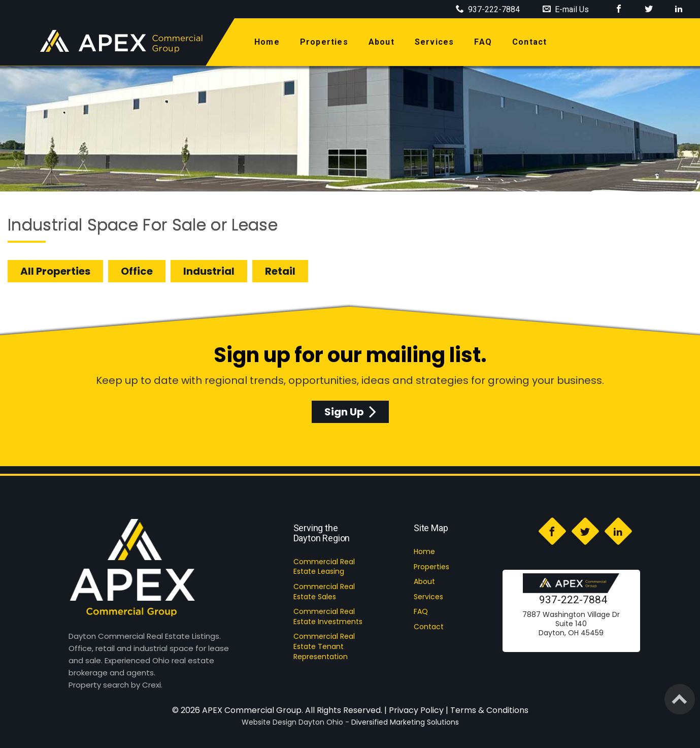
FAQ (483, 42)
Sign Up (350, 412)
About (424, 581)
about (381, 42)
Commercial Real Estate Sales (324, 592)
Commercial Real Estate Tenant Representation (324, 646)
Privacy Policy (416, 710)
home (269, 41)
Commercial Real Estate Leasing (324, 567)
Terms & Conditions (489, 710)
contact (529, 42)
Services (428, 597)
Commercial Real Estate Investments (328, 616)
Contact (429, 627)
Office (137, 271)
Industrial (209, 271)
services (435, 42)
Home (424, 551)
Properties (431, 567)
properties (324, 42)
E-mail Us (566, 9)
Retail (280, 271)
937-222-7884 (573, 600)
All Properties (55, 271)
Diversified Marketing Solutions (405, 722)
